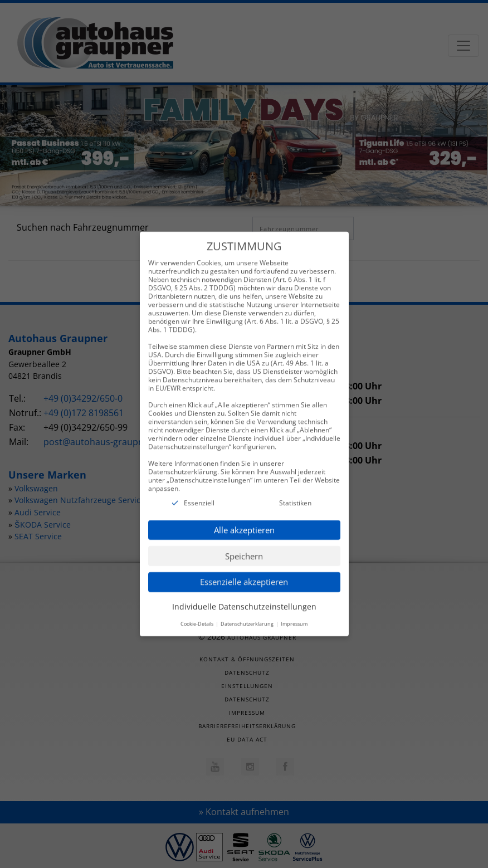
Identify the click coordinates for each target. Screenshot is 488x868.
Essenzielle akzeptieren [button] (244, 572)
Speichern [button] (244, 546)
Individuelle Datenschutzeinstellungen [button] (244, 596)
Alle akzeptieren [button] (244, 520)
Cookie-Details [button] (197, 614)
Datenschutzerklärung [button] (248, 614)
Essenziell (199, 494)
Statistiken (295, 494)
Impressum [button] (294, 614)
